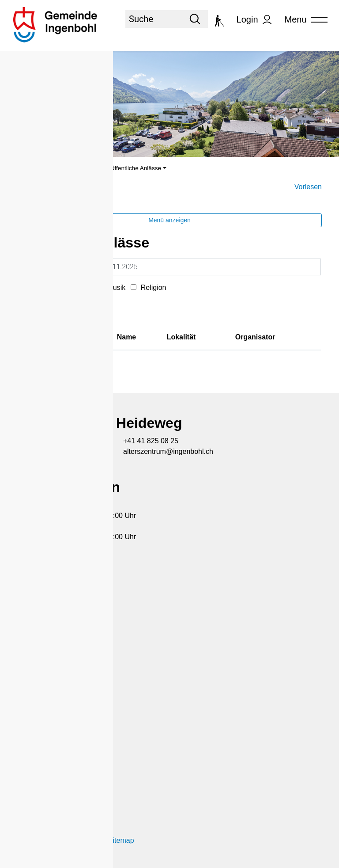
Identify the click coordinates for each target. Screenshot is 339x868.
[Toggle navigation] (303, 20)
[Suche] (154, 19)
